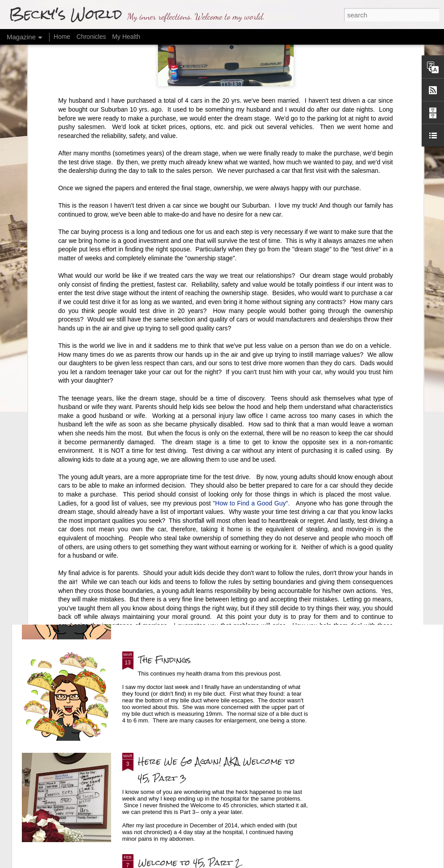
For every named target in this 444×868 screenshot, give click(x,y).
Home (62, 37)
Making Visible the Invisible (95, 487)
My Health (126, 37)
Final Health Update (183, 558)
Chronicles (91, 37)
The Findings (164, 660)
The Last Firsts (172, 386)
